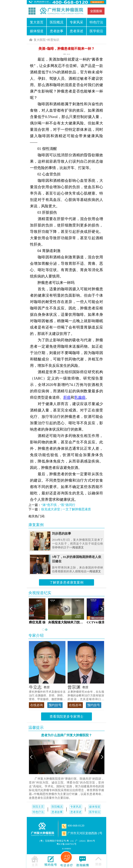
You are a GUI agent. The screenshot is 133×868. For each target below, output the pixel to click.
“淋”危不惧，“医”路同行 (58, 505)
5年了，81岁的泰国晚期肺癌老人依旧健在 (77, 559)
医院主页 (38, 807)
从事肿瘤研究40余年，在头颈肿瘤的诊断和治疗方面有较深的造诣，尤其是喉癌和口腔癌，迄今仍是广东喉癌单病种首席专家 (86, 696)
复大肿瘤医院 (66, 849)
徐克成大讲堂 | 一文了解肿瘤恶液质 (66, 509)
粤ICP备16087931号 (66, 844)
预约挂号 (55, 705)
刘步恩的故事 (62, 533)
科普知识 (53, 40)
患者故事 (57, 31)
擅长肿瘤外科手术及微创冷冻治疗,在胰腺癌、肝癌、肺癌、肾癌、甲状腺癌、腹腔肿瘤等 (47, 696)
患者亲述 (76, 31)
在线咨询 (37, 705)
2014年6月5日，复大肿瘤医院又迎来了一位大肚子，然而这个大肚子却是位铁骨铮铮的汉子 (78, 544)
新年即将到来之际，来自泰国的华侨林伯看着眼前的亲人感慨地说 (78, 569)
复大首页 (37, 22)
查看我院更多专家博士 (66, 716)
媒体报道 (37, 31)
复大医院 (40, 40)
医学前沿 (96, 31)
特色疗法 (96, 22)
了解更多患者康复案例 (66, 582)
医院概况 (57, 22)
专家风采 (76, 22)
